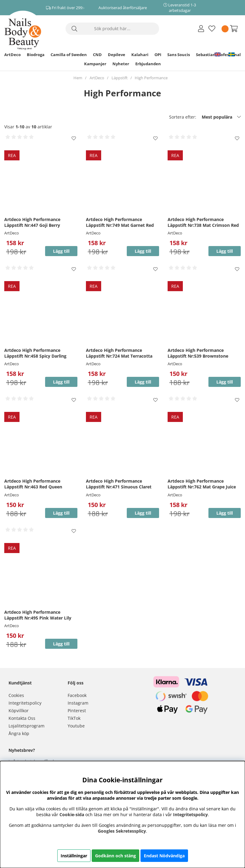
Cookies (16, 695)
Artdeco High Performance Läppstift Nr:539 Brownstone (198, 353)
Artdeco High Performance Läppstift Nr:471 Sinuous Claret (119, 484)
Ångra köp (19, 733)
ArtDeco (12, 55)
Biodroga (36, 55)
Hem (78, 78)
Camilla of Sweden (69, 55)
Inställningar (74, 856)
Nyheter (121, 64)
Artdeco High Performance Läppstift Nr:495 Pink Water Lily (38, 615)
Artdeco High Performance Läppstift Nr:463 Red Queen (33, 484)
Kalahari (140, 55)
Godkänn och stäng (115, 856)
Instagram (78, 703)
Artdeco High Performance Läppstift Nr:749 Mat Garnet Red (120, 222)
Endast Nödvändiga (164, 856)
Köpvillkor (19, 711)
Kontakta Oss (22, 718)
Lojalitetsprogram (27, 726)
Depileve (117, 55)
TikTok (74, 718)
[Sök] (112, 29)
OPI (158, 55)
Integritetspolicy (25, 703)
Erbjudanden (148, 64)
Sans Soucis (179, 55)
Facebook (77, 695)
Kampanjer (95, 64)
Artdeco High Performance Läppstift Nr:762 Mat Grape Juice (202, 484)
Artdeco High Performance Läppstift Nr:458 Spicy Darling (35, 353)
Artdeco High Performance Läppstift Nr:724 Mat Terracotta (119, 353)
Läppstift (120, 78)
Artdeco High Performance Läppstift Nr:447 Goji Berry (32, 222)
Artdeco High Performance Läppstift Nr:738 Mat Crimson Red (203, 222)
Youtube (76, 726)
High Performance (151, 78)
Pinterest (77, 711)
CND (97, 55)
